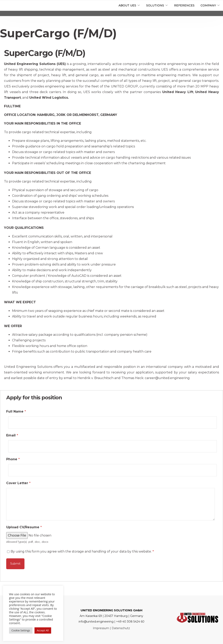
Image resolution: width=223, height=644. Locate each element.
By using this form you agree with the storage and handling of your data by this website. (82, 551)
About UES (127, 5)
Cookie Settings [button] (21, 630)
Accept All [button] (43, 630)
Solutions (155, 5)
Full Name (16, 411)
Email (12, 435)
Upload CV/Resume (24, 527)
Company (208, 5)
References (184, 5)
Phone (13, 459)
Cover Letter (18, 483)
